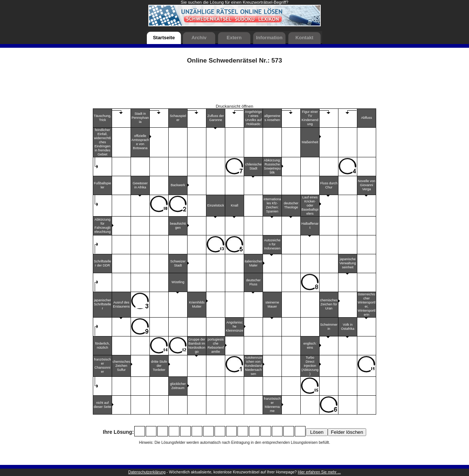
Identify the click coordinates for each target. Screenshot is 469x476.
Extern (234, 38)
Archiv (199, 38)
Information (269, 38)
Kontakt (304, 38)
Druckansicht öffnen (234, 106)
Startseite (164, 38)
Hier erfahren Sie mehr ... (319, 472)
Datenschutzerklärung (147, 472)
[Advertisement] (234, 87)
